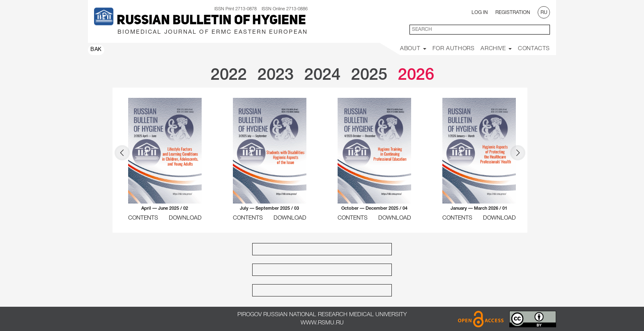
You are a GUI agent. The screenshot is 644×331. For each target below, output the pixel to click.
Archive (496, 49)
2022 (229, 75)
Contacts (534, 49)
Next (518, 153)
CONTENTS (143, 218)
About (413, 49)
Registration (513, 13)
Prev (122, 153)
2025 (369, 75)
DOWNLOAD (185, 218)
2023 (276, 75)
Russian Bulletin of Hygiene (211, 21)
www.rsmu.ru (322, 323)
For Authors (454, 49)
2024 (322, 75)
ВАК (96, 50)
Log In (480, 13)
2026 (416, 75)
